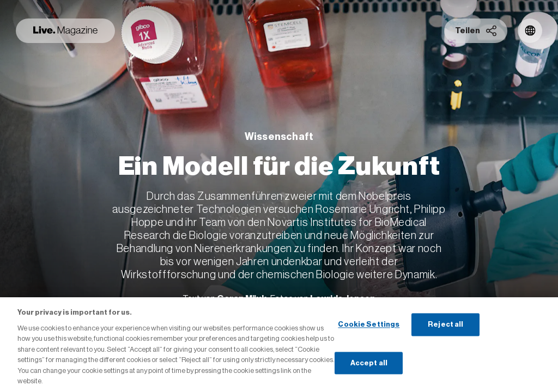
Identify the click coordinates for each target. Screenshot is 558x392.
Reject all (445, 324)
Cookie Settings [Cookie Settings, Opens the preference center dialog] (369, 324)
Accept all (369, 363)
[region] (279, 345)
